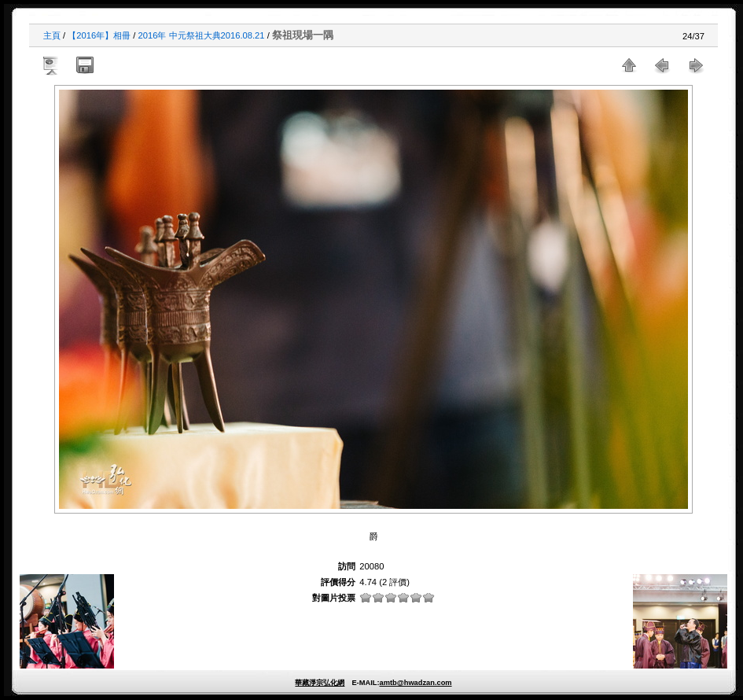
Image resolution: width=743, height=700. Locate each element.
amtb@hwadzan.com (415, 683)
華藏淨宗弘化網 (320, 683)
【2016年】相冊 (99, 35)
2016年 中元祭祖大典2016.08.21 (202, 35)
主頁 (52, 35)
